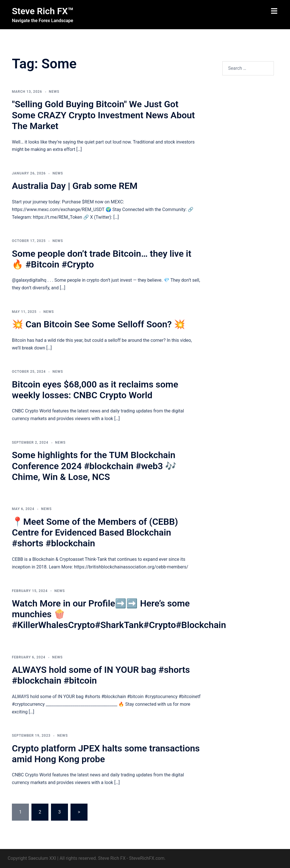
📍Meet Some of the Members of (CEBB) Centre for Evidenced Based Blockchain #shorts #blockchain (95, 533)
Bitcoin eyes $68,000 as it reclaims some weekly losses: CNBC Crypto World (95, 390)
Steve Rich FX (112, 858)
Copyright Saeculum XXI (32, 858)
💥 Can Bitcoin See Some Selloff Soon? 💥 (99, 324)
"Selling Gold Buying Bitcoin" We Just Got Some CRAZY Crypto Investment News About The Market (103, 115)
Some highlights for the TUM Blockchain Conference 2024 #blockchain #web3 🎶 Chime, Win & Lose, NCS (94, 466)
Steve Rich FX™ (43, 11)
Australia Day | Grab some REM (75, 186)
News (54, 92)
